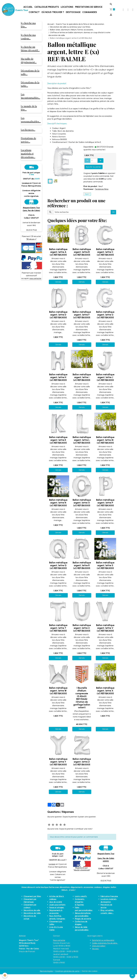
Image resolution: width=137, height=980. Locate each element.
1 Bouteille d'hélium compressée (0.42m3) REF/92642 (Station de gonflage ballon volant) (82, 698)
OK (113, 212)
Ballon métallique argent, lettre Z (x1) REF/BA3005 (82, 762)
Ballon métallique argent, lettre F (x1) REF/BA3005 (82, 315)
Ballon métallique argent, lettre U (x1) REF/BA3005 (82, 628)
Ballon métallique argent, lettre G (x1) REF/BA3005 (105, 315)
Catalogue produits (47, 7)
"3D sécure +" (31, 244)
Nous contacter (60, 946)
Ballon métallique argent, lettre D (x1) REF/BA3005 (58, 315)
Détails (58, 282)
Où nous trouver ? (53, 12)
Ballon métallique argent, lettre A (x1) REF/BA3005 (58, 252)
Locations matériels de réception (107, 905)
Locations (67, 7)
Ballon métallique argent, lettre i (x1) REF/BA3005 (82, 377)
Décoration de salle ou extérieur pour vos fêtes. (70, 27)
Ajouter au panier (93, 167)
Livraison (52, 864)
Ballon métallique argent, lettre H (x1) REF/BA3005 (58, 377)
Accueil (28, 7)
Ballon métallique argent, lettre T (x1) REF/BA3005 (58, 628)
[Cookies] (5, 975)
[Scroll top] (132, 975)
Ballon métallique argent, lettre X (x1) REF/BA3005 (105, 691)
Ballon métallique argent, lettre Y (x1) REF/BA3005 (58, 762)
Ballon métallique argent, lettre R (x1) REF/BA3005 (82, 565)
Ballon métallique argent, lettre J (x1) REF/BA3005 (105, 377)
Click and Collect (99, 954)
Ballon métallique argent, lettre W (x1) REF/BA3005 (58, 691)
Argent (87, 194)
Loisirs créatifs (80, 896)
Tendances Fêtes (102, 189)
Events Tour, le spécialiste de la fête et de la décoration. (80, 24)
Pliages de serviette (82, 916)
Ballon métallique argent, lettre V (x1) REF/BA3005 (105, 628)
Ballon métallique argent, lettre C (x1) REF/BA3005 (105, 252)
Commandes (90, 12)
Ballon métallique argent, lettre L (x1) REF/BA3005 (82, 440)
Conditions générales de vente (67, 977)
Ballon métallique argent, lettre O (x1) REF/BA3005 (82, 503)
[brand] (10, 10)
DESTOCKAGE (74, 12)
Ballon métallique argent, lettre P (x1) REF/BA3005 (105, 503)
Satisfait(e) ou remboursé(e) (104, 946)
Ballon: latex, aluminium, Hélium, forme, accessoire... (72, 30)
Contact (35, 12)
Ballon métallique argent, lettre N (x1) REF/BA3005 (58, 503)
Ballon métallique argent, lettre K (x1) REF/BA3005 (58, 440)
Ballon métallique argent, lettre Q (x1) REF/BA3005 (58, 565)
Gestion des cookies (91, 977)
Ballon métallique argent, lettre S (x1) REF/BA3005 (105, 565)
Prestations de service (89, 7)
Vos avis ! (96, 957)
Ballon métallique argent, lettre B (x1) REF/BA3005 (82, 252)
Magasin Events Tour (106, 854)
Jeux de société (56, 902)
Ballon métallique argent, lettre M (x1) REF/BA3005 (105, 440)
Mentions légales (45, 977)
